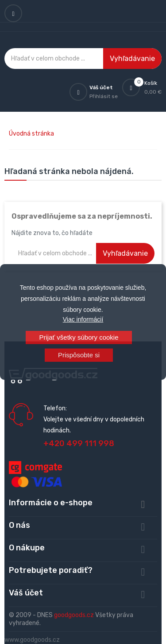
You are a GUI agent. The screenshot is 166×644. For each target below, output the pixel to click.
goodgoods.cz (74, 615)
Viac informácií (83, 319)
